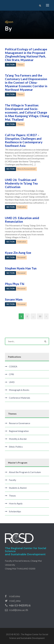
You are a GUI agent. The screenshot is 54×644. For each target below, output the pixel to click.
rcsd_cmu (15, 601)
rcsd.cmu (15, 596)
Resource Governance (20, 423)
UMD (12, 382)
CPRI (11, 374)
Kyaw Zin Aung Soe (18, 253)
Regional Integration (19, 431)
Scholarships (15, 511)
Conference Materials (20, 398)
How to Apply (16, 503)
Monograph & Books (19, 390)
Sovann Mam (14, 299)
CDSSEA (13, 366)
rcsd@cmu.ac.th (19, 610)
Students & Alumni (18, 488)
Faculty (13, 480)
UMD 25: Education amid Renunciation (22, 220)
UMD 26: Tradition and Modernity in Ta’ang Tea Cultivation (21, 183)
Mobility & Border (18, 439)
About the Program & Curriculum (25, 472)
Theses (12, 496)
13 (40, 316)
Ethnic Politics (16, 447)
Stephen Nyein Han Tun (21, 268)
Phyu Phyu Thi (15, 284)
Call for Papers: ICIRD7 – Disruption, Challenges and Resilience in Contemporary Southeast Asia (24, 140)
